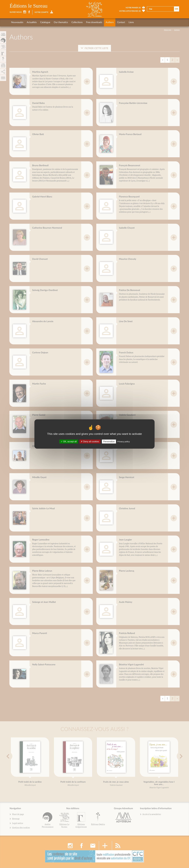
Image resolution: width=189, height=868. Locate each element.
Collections (77, 22)
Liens (131, 22)
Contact (121, 22)
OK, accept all (69, 442)
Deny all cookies (90, 442)
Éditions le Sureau (29, 6)
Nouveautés (17, 22)
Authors (110, 22)
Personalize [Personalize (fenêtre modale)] (109, 442)
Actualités (32, 22)
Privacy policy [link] (124, 442)
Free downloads (94, 22)
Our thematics (61, 22)
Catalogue (45, 22)
